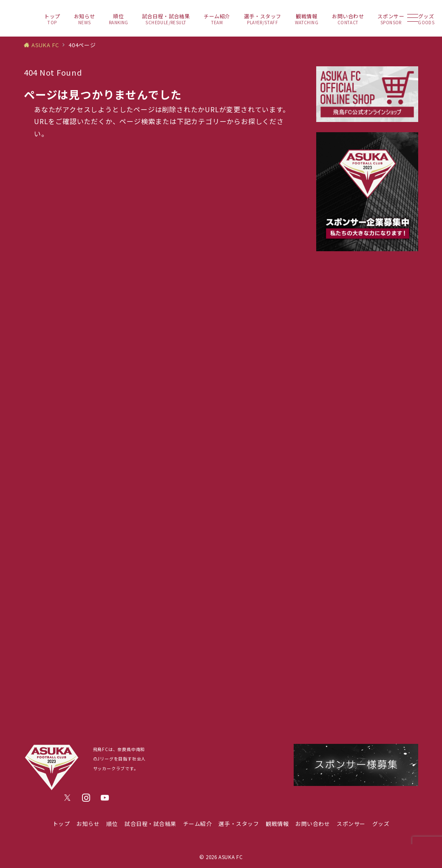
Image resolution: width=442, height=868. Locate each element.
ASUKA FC (231, 857)
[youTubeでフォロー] (105, 798)
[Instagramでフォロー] (86, 798)
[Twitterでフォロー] (68, 798)
